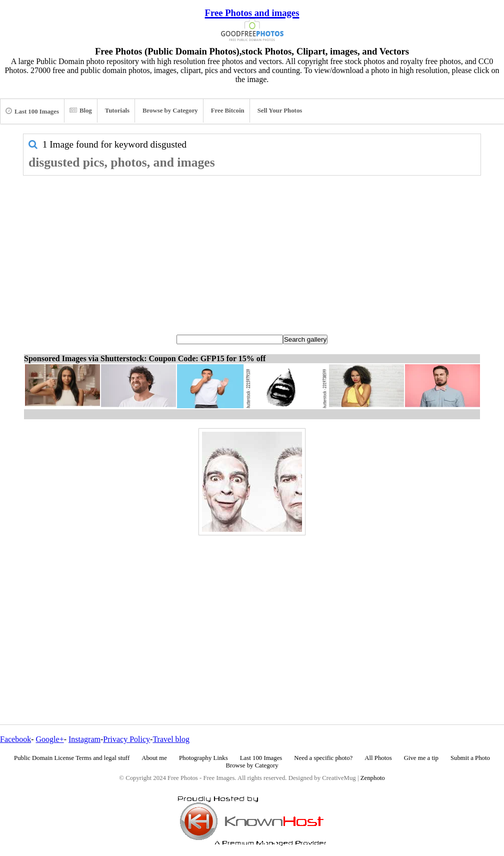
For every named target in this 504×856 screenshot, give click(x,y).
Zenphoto (373, 778)
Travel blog (171, 739)
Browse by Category (170, 111)
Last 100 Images (32, 111)
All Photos (378, 758)
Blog (81, 111)
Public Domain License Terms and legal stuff (72, 758)
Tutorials (117, 111)
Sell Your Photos (280, 111)
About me (154, 758)
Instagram (84, 739)
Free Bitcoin (228, 111)
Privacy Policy (126, 739)
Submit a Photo (470, 758)
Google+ (50, 739)
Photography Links (203, 758)
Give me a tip (421, 758)
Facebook (15, 739)
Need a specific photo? (323, 758)
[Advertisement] (252, 251)
